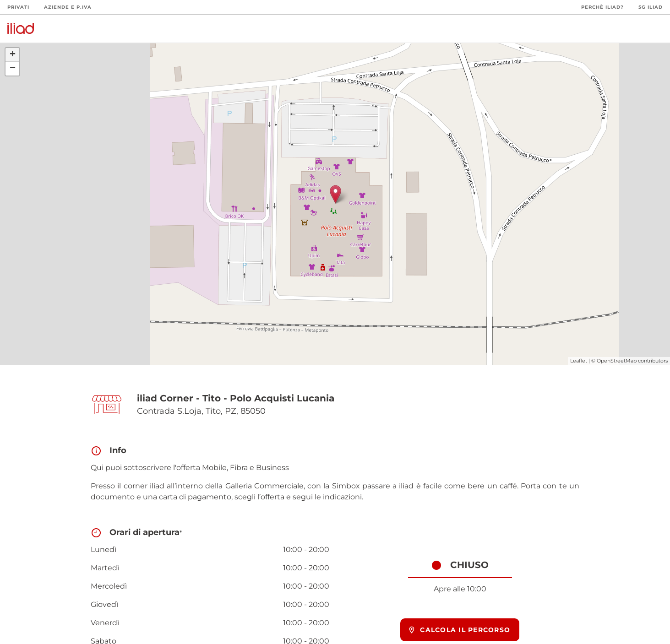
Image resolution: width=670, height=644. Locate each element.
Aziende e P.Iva (68, 7)
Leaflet (579, 361)
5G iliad (651, 7)
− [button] (13, 69)
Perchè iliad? (602, 7)
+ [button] (13, 55)
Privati (18, 7)
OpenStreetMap (617, 361)
